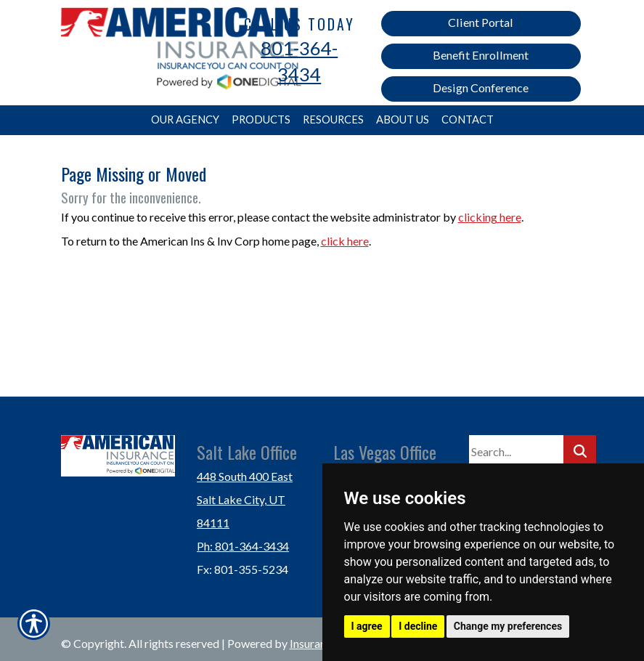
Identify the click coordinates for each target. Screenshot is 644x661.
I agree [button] (367, 626)
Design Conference (481, 88)
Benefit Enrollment (481, 55)
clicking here (490, 217)
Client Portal (481, 22)
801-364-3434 (299, 61)
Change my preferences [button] (508, 626)
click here (345, 241)
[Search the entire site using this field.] (516, 451)
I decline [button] (418, 626)
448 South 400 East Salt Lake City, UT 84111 (245, 499)
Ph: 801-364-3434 (243, 546)
